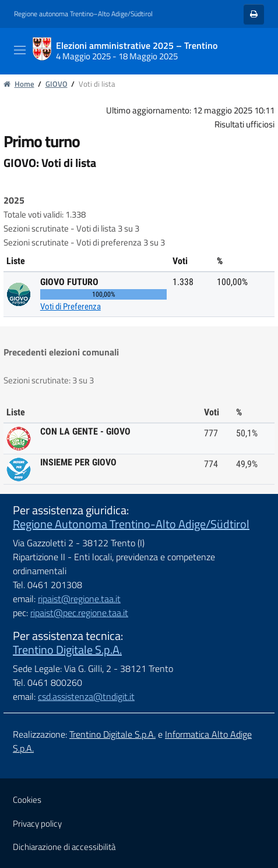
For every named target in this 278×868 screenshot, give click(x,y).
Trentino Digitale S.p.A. (67, 650)
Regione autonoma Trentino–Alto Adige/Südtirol (83, 14)
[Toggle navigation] (20, 50)
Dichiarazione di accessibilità (64, 847)
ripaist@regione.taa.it (79, 599)
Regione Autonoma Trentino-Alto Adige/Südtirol (131, 524)
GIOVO (57, 84)
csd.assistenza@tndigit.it (86, 696)
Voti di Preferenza (71, 307)
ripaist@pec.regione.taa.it (79, 613)
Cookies (27, 800)
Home (19, 84)
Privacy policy (37, 823)
